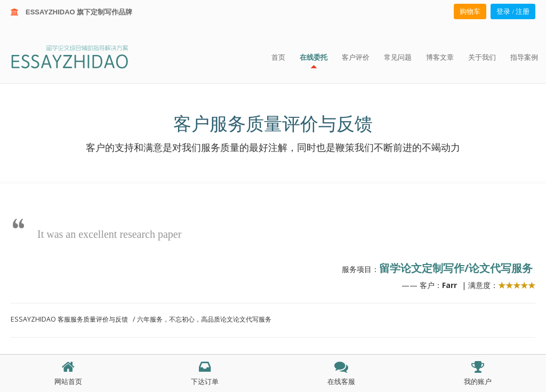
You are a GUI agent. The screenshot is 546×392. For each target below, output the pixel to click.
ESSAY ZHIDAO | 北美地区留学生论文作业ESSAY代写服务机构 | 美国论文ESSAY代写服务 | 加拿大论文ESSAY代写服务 (79, 56)
